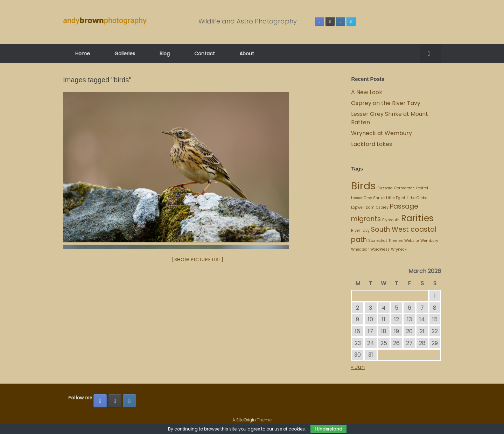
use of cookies (290, 429)
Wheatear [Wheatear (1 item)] (360, 249)
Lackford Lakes (372, 144)
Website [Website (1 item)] (412, 241)
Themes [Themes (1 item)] (396, 241)
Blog (165, 54)
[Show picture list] (198, 260)
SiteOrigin (246, 420)
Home (83, 54)
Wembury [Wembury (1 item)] (429, 241)
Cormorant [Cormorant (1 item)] (404, 188)
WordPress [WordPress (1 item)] (380, 249)
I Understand (328, 429)
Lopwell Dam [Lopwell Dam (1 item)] (363, 207)
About (247, 54)
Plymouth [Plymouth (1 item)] (391, 220)
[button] (431, 54)
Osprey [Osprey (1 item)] (382, 207)
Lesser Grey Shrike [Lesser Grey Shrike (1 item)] (368, 198)
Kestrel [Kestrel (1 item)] (422, 188)
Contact (205, 54)
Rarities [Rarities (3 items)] (417, 218)
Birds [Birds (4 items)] (363, 186)
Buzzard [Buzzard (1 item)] (385, 188)
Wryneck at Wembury (382, 133)
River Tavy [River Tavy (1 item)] (360, 230)
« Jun (358, 367)
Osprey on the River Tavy (386, 103)
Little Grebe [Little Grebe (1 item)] (417, 198)
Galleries (125, 54)
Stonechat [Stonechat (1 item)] (378, 241)
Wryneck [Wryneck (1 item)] (399, 249)
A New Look (367, 92)
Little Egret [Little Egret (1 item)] (396, 198)
